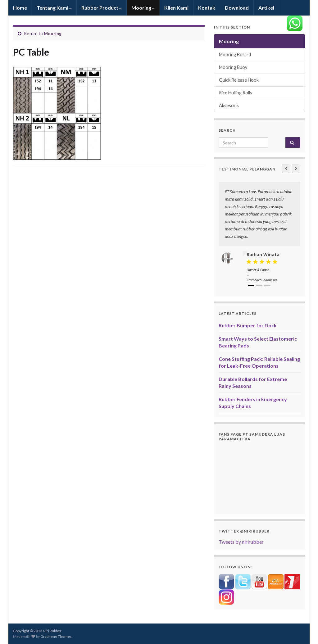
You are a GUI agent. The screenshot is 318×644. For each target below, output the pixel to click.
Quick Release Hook (239, 80)
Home (20, 8)
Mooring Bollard (235, 54)
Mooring (143, 8)
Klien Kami (176, 8)
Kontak (207, 8)
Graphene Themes (56, 636)
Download (237, 8)
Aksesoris (229, 105)
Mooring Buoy (233, 67)
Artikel (266, 8)
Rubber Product (102, 8)
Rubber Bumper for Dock (248, 325)
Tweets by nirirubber (241, 542)
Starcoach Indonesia (262, 280)
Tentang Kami (54, 8)
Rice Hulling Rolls (236, 93)
